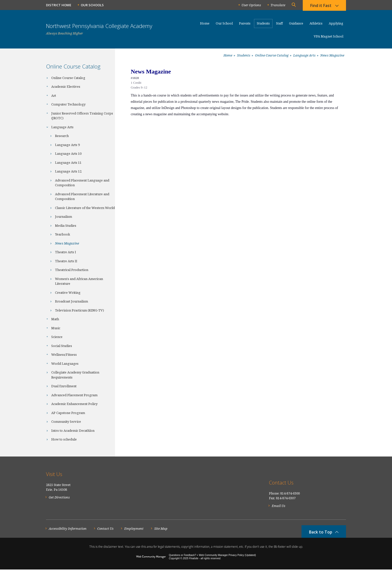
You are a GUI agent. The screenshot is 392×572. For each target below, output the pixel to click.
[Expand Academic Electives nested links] (49, 86)
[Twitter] (318, 485)
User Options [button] (251, 5)
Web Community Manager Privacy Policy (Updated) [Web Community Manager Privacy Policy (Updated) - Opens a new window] (227, 558)
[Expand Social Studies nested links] (49, 345)
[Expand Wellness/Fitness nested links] (49, 354)
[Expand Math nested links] (49, 318)
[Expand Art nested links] (49, 95)
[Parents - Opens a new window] (245, 25)
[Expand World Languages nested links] (49, 363)
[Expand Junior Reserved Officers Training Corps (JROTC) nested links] (49, 113)
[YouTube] (330, 485)
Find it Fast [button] (321, 6)
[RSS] (343, 485)
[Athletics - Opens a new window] (316, 25)
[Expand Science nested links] (49, 336)
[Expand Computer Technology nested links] (49, 104)
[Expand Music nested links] (49, 327)
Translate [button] (278, 5)
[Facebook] (307, 485)
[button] (293, 5)
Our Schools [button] (92, 5)
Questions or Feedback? (182, 558)
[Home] (205, 25)
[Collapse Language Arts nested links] (49, 126)
